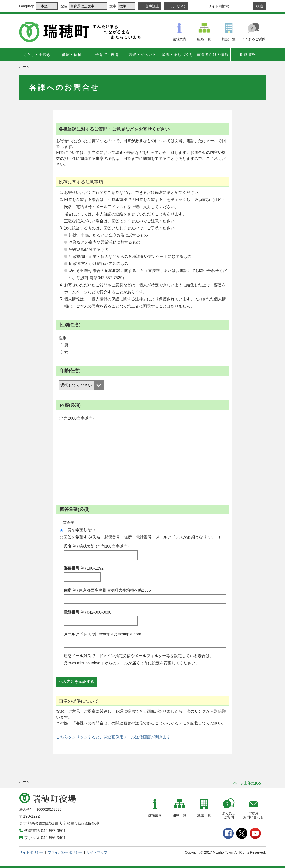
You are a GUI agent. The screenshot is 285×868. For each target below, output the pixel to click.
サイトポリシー (31, 852)
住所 (107, 590)
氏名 (96, 546)
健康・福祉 (72, 55)
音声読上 (152, 6)
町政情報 (248, 55)
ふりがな (178, 6)
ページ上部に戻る (247, 783)
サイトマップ (97, 852)
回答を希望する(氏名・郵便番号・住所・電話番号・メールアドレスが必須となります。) (140, 537)
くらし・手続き (37, 55)
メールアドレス (102, 634)
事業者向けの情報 (213, 55)
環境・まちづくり (178, 55)
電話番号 (88, 612)
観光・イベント (142, 55)
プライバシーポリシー (65, 852)
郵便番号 (84, 568)
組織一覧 (204, 39)
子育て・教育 (107, 55)
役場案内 (179, 39)
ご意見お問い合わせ (253, 815)
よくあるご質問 (253, 39)
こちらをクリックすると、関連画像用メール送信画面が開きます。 (115, 737)
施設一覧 (229, 39)
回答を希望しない (78, 530)
